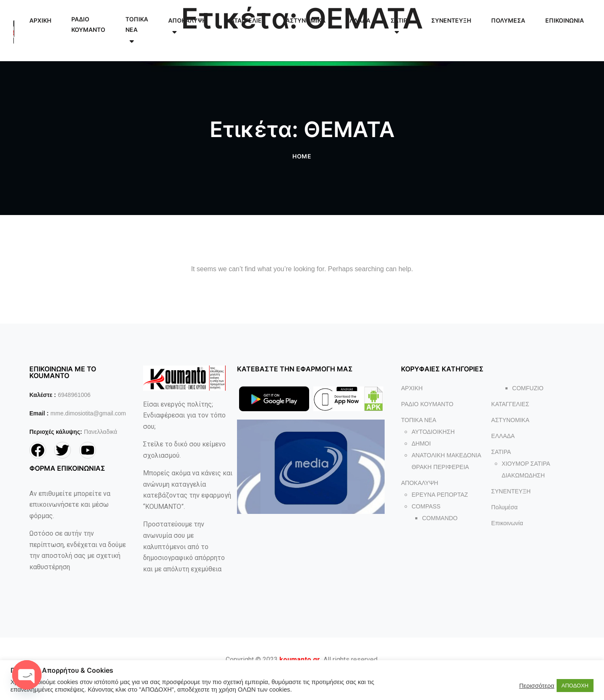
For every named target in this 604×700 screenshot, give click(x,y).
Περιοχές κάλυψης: (56, 432)
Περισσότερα (537, 686)
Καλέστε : (43, 395)
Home (302, 156)
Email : (39, 413)
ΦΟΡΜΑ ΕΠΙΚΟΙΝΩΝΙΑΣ (67, 468)
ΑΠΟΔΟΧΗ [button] (575, 686)
